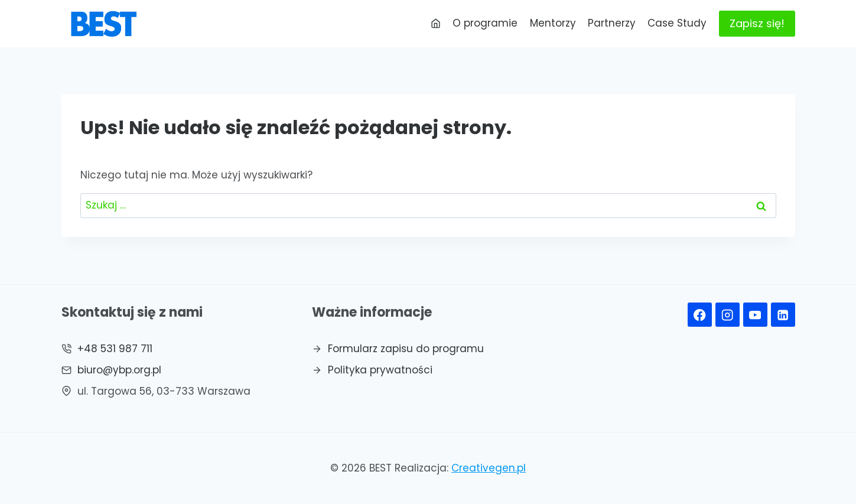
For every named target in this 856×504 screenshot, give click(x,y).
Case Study (677, 23)
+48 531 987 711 (115, 349)
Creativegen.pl (489, 468)
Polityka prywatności (380, 370)
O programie (485, 23)
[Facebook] (700, 315)
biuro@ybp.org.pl (119, 370)
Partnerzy (612, 23)
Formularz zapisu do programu (406, 349)
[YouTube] (755, 315)
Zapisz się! (757, 23)
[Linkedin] (783, 315)
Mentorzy (553, 23)
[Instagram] (728, 315)
